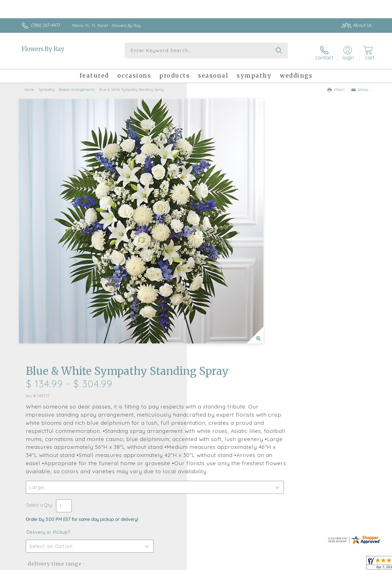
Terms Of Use (249, 564)
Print (336, 86)
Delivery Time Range (224, 344)
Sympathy (47, 86)
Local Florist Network (322, 564)
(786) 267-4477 (46, 25)
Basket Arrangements (77, 86)
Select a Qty (209, 285)
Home (29, 86)
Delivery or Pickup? (219, 312)
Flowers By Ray (43, 49)
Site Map (357, 564)
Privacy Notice (282, 564)
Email (360, 86)
